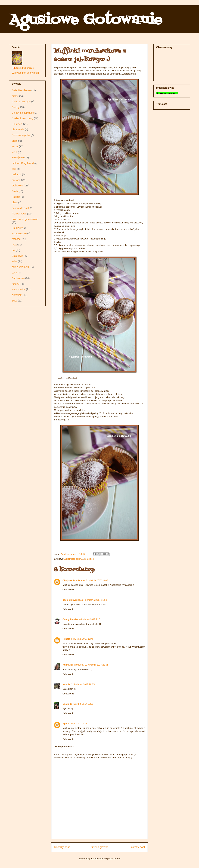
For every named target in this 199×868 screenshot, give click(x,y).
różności (16, 239)
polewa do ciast (20, 208)
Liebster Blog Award (23, 163)
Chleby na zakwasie (23, 113)
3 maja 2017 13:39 (77, 723)
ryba (14, 245)
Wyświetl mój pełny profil (25, 73)
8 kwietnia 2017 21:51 (91, 619)
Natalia (66, 684)
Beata (66, 704)
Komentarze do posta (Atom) (106, 859)
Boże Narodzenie (21, 90)
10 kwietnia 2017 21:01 (96, 665)
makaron (17, 174)
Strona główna (100, 847)
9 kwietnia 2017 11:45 (82, 639)
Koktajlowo (18, 158)
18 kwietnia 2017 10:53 (82, 704)
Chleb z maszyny (21, 101)
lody (14, 169)
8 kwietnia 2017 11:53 (96, 600)
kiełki (15, 152)
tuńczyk (16, 284)
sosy (14, 273)
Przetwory (17, 228)
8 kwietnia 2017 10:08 (97, 580)
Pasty (15, 191)
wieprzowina (19, 289)
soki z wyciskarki (21, 267)
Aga (65, 723)
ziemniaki (17, 295)
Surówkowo (18, 278)
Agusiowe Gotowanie (85, 20)
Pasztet (16, 197)
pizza (15, 202)
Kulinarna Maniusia (73, 665)
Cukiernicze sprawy (73, 559)
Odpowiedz (68, 590)
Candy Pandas (70, 619)
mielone (16, 180)
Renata (66, 639)
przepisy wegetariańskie (25, 219)
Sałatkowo (18, 256)
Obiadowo (17, 186)
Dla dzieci (89, 559)
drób (14, 141)
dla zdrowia (18, 130)
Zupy (15, 301)
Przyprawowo (19, 233)
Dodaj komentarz (65, 747)
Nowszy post (62, 847)
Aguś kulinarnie (25, 68)
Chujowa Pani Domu (74, 580)
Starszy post (137, 847)
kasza (15, 146)
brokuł (15, 96)
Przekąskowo (19, 214)
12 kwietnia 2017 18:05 (83, 684)
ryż (13, 250)
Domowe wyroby (21, 135)
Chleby (16, 107)
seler (14, 261)
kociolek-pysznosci (73, 600)
